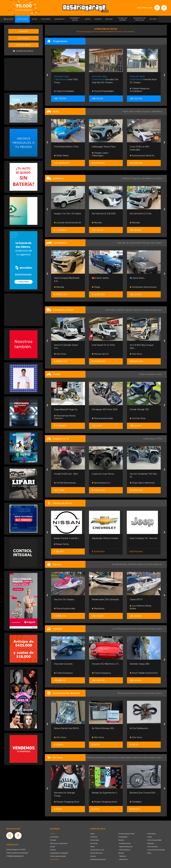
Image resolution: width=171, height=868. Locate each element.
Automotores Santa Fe (142, 156)
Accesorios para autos (98, 859)
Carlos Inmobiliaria (64, 91)
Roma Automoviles (102, 418)
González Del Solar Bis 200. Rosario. (105, 80)
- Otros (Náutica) (124, 850)
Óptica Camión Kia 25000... (67, 728)
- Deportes (150, 843)
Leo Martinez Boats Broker (140, 607)
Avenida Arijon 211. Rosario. (143, 80)
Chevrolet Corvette (63, 664)
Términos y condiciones (59, 843)
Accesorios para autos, (128, 693)
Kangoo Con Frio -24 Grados (67, 214)
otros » (159, 758)
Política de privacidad (58, 856)
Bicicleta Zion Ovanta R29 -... (144, 793)
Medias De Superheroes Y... (105, 793)
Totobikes (136, 802)
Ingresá (23, 31)
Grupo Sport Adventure (142, 483)
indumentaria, (149, 758)
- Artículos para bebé (154, 840)
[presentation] (47, 75)
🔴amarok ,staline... (101, 278)
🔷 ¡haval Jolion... (138, 278)
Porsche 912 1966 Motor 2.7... (106, 664)
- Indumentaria (152, 847)
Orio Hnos (60, 354)
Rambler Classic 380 (140, 664)
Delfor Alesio (61, 156)
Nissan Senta (61, 544)
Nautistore (98, 609)
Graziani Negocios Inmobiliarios (140, 90)
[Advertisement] (23, 74)
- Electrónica (123, 859)
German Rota (137, 418)
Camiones (94, 843)
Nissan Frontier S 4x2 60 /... (67, 538)
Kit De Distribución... (139, 728)
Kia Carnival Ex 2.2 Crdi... (141, 214)
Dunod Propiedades (103, 91)
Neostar (97, 223)
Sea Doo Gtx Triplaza (64, 599)
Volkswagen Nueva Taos (104, 147)
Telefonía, (90, 758)
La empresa (54, 837)
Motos (92, 847)
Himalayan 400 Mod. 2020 (105, 409)
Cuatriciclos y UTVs (97, 850)
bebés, (129, 758)
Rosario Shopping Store (67, 802)
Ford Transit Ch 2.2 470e (103, 345)
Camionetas (95, 840)
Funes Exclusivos (63, 673)
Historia (53, 850)
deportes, (137, 758)
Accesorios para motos (150, 693)
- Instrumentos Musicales (156, 850)
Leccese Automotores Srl (67, 223)
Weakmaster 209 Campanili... (106, 599)
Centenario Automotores (143, 287)
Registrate (23, 38)
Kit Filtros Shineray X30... (103, 728)
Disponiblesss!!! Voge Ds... (66, 409)
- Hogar (149, 837)
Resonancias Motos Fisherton (65, 417)
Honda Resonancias (65, 483)
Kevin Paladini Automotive (144, 673)
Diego (96, 287)
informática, (113, 758)
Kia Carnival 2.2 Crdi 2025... (104, 214)
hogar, (122, 758)
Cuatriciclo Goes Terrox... (103, 474)
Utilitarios (94, 837)
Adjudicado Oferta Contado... (106, 538)
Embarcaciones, (120, 564)
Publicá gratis (23, 45)
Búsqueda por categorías (59, 853)
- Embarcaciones (124, 843)
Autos (92, 834)
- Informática (151, 834)
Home (52, 834)
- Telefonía (122, 856)
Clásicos (93, 856)
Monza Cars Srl (100, 354)
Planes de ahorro (96, 853)
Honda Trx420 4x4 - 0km (66, 474)
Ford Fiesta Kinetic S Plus (66, 147)
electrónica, (101, 758)
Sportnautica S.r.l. (101, 483)
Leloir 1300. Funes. (66, 80)
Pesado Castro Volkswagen (100, 154)
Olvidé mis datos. (23, 51)
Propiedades (123, 837)
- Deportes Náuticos (125, 847)
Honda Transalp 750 (139, 409)
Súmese (53, 840)
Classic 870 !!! (136, 599)
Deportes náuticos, (137, 564)
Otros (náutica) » (155, 564)
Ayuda (52, 847)
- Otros (149, 853)
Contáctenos (55, 859)
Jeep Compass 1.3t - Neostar (143, 538)
